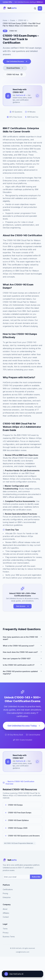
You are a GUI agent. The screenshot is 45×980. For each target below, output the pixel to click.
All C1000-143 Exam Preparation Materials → (19, 843)
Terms (5, 929)
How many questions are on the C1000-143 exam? (22, 638)
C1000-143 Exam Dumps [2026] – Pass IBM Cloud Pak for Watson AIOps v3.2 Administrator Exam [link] (22, 25)
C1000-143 (22, 20)
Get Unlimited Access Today (24, 726)
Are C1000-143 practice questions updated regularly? (22, 672)
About (5, 909)
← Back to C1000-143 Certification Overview (19, 783)
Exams (13, 20)
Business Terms (9, 937)
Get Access (22, 606)
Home (5, 20)
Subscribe (36, 877)
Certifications (8, 889)
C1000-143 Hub (15, 74)
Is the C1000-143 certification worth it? (22, 665)
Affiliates (6, 913)
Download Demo (15, 68)
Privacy (6, 933)
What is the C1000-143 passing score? (22, 646)
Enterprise (7, 897)
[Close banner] (43, 2)
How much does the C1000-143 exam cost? (22, 652)
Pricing (5, 893)
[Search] (35, 8)
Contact (6, 917)
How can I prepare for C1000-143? (22, 658)
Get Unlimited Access (17, 61)
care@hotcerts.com (23, 952)
